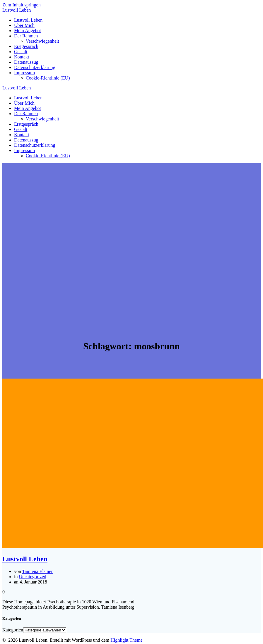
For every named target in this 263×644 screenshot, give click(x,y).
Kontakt (22, 57)
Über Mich (24, 25)
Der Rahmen (26, 36)
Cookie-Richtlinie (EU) (48, 78)
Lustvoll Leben (28, 20)
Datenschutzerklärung (35, 67)
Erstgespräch (26, 46)
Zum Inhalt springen (22, 5)
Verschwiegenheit (42, 41)
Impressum (24, 73)
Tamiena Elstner (37, 571)
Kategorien (13, 630)
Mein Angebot (28, 31)
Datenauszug (26, 62)
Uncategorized (32, 577)
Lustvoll (17, 10)
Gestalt (21, 52)
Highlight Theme (126, 640)
